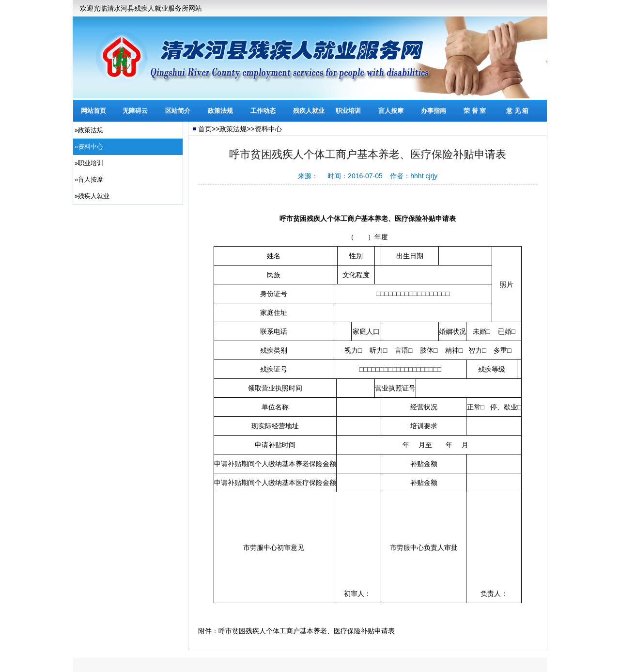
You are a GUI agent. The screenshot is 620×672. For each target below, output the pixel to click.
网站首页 (93, 111)
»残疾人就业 (92, 196)
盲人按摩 (391, 111)
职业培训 (348, 111)
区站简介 (178, 111)
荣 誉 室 (475, 111)
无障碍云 (135, 111)
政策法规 (220, 111)
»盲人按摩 (89, 180)
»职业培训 (89, 163)
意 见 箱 (517, 111)
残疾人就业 (309, 111)
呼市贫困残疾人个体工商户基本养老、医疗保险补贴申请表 (307, 631)
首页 (205, 129)
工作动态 (263, 111)
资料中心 (268, 129)
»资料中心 (89, 147)
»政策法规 (89, 130)
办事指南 (434, 111)
